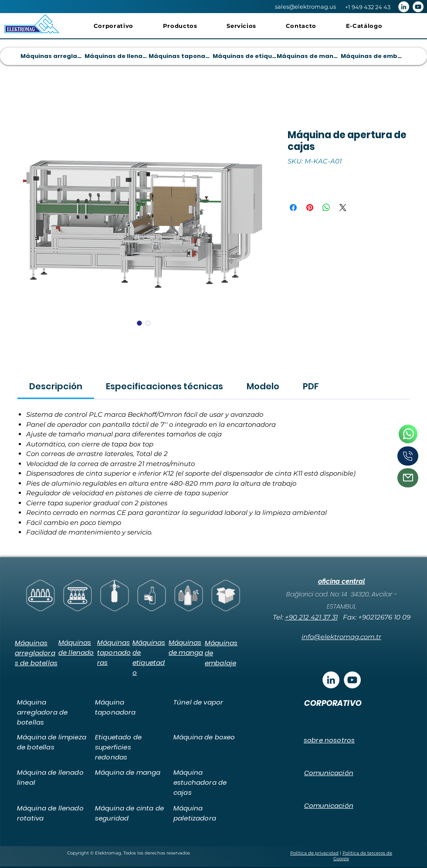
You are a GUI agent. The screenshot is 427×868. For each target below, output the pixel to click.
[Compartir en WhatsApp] (326, 208)
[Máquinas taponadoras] (180, 56)
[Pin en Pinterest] (310, 208)
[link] (56, 386)
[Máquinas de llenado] (116, 56)
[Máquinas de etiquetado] (244, 56)
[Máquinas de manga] (308, 56)
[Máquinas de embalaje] (373, 56)
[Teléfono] (408, 434)
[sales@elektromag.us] (305, 7)
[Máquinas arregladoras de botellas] (52, 56)
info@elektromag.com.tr (341, 637)
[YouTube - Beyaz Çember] (418, 7)
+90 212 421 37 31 (311, 617)
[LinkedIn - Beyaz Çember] (404, 7)
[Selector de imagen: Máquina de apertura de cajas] (139, 323)
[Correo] (408, 478)
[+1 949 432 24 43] (368, 7)
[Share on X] (343, 208)
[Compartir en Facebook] (293, 208)
